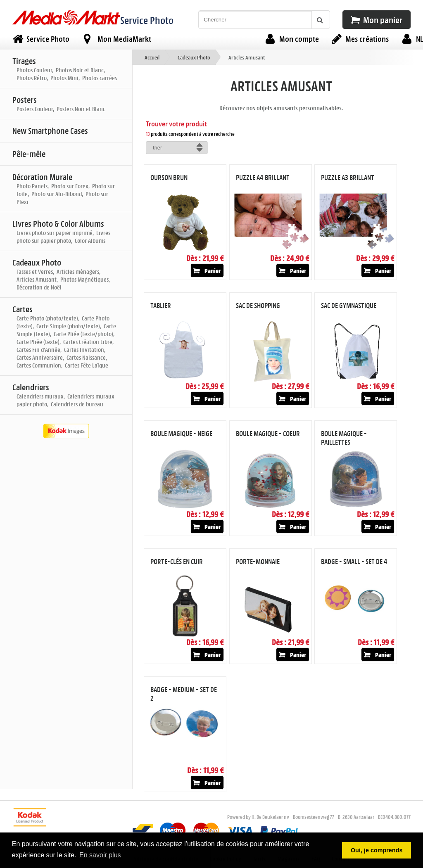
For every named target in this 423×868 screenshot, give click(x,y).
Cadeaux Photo (194, 57)
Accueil (152, 57)
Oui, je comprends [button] (377, 850)
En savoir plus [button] (100, 855)
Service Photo (147, 20)
